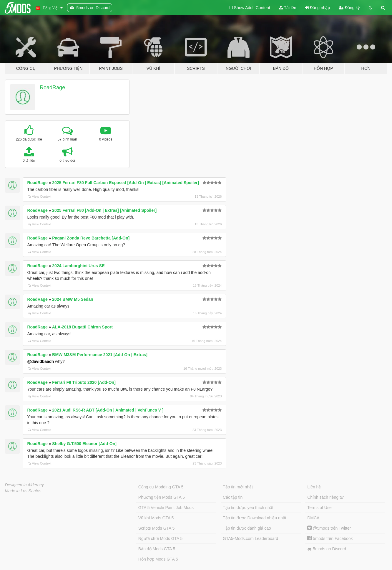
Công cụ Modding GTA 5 (161, 487)
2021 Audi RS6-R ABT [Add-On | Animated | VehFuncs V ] (108, 410)
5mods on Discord (327, 549)
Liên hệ (314, 487)
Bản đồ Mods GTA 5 (157, 549)
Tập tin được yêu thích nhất (248, 508)
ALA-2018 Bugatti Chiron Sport (82, 327)
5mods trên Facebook (330, 538)
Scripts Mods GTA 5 (156, 528)
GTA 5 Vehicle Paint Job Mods (166, 508)
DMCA (313, 518)
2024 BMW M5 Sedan (73, 299)
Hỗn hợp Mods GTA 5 (158, 559)
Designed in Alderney (25, 485)
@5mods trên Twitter (329, 528)
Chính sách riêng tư (325, 497)
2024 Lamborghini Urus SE (78, 266)
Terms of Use (319, 508)
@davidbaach (41, 361)
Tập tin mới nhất (238, 487)
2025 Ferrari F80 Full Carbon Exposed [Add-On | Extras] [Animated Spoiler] (126, 183)
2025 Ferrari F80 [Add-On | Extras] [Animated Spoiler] (104, 210)
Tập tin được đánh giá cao (247, 528)
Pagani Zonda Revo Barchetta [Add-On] (91, 238)
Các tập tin (233, 497)
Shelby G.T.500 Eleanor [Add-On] (84, 444)
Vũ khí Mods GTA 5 (156, 518)
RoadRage (52, 87)
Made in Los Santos (23, 491)
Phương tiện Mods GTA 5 (162, 497)
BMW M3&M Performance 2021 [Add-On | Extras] (100, 355)
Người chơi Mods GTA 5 (160, 538)
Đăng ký (349, 8)
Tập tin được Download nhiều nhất (255, 518)
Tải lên (288, 8)
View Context (40, 196)
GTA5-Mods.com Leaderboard (250, 538)
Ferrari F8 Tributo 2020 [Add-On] (84, 382)
